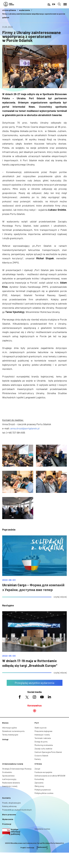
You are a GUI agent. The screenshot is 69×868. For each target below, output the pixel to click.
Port (37, 723)
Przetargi (7, 824)
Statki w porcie (40, 728)
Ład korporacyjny (9, 779)
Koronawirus (35, 705)
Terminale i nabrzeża (43, 738)
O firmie (38, 764)
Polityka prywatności (43, 790)
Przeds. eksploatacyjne (11, 803)
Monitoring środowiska (44, 745)
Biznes (5, 723)
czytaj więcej (60, 597)
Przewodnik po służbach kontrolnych (17, 810)
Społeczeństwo (8, 776)
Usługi (5, 739)
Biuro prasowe (9, 814)
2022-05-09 (9, 656)
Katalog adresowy (9, 806)
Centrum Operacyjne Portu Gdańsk (48, 752)
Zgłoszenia (39, 783)
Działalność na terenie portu (13, 731)
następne (8, 605)
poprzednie (9, 530)
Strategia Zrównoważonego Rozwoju (17, 769)
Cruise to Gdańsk (41, 756)
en (54, 4)
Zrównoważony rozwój (13, 764)
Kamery (38, 759)
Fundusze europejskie (43, 772)
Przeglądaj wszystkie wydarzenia (34, 683)
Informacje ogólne (9, 728)
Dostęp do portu (41, 742)
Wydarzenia (8, 819)
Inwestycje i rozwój (42, 735)
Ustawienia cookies (42, 829)
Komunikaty (39, 779)
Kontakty (6, 798)
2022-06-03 (9, 580)
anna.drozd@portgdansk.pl (25, 428)
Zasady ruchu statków (43, 749)
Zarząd (37, 769)
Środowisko (7, 772)
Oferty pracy (39, 786)
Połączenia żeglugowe (43, 731)
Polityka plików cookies (44, 793)
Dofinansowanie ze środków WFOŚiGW (50, 776)
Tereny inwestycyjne (10, 735)
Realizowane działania (11, 783)
